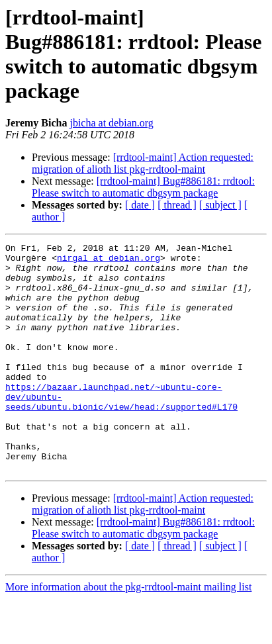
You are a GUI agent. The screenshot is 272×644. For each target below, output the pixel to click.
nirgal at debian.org (109, 261)
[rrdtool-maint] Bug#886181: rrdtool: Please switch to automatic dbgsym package (143, 187)
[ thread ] (177, 205)
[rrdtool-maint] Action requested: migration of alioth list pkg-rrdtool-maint (143, 163)
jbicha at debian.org (111, 123)
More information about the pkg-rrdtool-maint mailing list (128, 632)
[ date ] (140, 205)
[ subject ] (220, 205)
